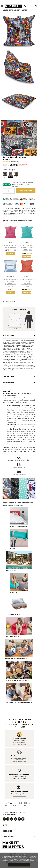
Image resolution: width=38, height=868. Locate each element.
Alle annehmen (13, 865)
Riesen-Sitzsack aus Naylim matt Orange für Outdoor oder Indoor (27, 283)
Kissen (13, 548)
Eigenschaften (9, 376)
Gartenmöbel (11, 570)
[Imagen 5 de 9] (19, 604)
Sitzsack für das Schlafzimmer (19, 702)
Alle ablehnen (25, 865)
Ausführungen (9, 170)
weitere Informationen (19, 744)
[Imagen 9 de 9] (19, 692)
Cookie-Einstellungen (23, 862)
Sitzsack (13, 592)
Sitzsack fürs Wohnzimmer (16, 658)
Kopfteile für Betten (18, 526)
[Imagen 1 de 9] (19, 516)
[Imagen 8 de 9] (19, 670)
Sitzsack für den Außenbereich (19, 680)
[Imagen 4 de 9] (19, 582)
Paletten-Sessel (15, 614)
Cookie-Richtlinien (9, 859)
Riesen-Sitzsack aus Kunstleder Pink (11, 247)
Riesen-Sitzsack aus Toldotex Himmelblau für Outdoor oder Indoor (11, 283)
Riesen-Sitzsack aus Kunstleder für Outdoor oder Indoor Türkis (27, 248)
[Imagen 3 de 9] (19, 560)
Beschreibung (9, 335)
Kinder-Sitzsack (13, 636)
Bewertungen (14, 162)
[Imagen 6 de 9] (19, 626)
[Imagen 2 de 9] (19, 538)
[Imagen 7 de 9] (19, 648)
